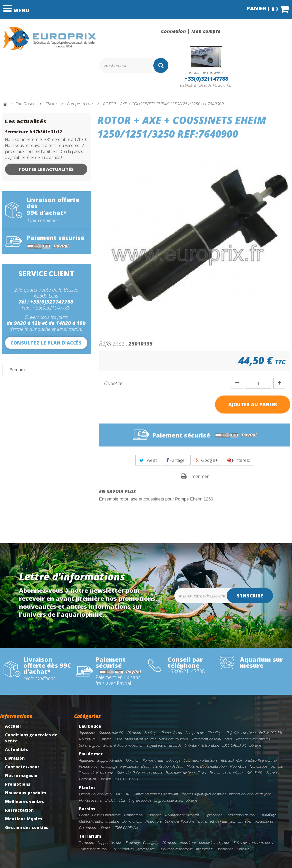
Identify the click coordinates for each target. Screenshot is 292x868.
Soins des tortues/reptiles (253, 843)
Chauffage (215, 733)
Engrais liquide (140, 800)
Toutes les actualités (46, 169)
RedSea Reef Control (261, 760)
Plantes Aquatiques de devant (155, 794)
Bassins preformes (106, 815)
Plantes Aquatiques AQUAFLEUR (104, 794)
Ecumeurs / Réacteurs (201, 760)
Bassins (87, 809)
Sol (233, 821)
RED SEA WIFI (231, 760)
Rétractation (19, 810)
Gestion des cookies (27, 828)
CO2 (118, 739)
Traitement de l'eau (206, 739)
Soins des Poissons (174, 739)
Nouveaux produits (26, 793)
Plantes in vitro (90, 800)
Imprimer (200, 476)
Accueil (13, 726)
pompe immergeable (215, 843)
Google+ (207, 460)
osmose (277, 766)
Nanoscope (258, 766)
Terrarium (90, 836)
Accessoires (264, 821)
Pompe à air (195, 733)
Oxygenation (212, 815)
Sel (249, 773)
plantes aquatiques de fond (250, 794)
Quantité (113, 383)
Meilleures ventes (24, 802)
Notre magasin (21, 776)
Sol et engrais (89, 745)
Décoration (210, 745)
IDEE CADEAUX (234, 745)
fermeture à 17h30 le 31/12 (33, 132)
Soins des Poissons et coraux (139, 773)
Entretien (192, 745)
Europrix (17, 370)
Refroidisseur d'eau (241, 733)
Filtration (134, 733)
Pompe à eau (172, 733)
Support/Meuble (111, 733)
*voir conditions (43, 221)
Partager (176, 460)
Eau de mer (91, 754)
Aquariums (87, 733)
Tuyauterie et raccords (164, 745)
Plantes (87, 788)
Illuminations (132, 821)
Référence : (113, 343)
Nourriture (87, 739)
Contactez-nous (22, 767)
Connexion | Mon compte (191, 31)
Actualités (16, 750)
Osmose (105, 739)
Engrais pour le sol (169, 800)
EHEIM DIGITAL (271, 733)
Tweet (148, 460)
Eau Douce (90, 726)
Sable (259, 773)
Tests (228, 739)
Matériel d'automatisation (123, 745)
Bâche (84, 815)
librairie (192, 800)
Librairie (255, 745)
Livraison (15, 758)
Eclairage (151, 733)
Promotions (18, 784)
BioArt (110, 800)
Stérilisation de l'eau (140, 739)
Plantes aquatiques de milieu (204, 794)
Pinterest (239, 460)
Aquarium (86, 760)
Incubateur (204, 849)
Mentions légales (24, 819)
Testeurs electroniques (253, 739)
